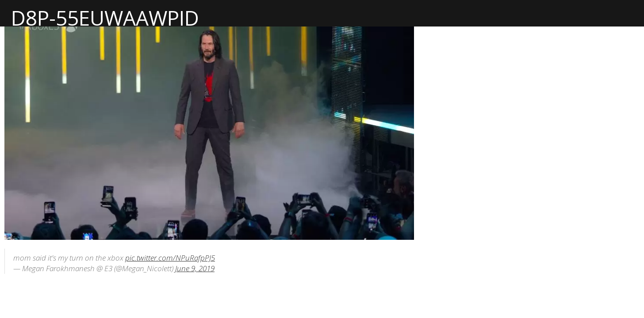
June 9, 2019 (195, 268)
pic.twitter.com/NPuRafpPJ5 (170, 258)
